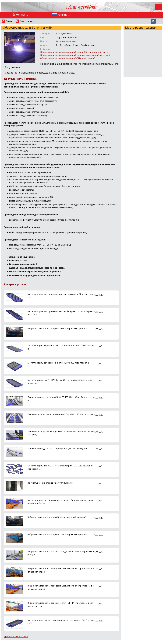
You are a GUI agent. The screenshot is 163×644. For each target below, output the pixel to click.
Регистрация (27, 21)
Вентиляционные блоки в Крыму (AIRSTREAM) (50, 483)
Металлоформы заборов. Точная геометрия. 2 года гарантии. (59, 363)
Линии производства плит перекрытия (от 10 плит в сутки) (57, 448)
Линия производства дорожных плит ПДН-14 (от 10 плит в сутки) (60, 414)
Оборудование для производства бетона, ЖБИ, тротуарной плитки (75, 52)
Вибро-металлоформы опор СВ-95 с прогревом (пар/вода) (57, 517)
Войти (9, 21)
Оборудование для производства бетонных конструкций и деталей (75, 55)
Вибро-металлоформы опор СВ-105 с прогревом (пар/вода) (57, 328)
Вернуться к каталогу (17, 637)
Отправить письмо (66, 41)
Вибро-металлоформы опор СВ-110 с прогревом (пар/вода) (57, 534)
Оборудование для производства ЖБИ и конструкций (68, 58)
